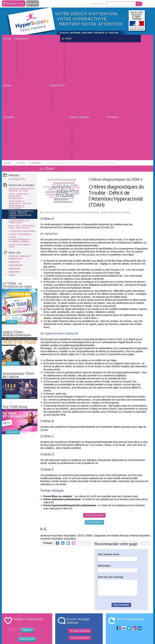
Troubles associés (76, 56)
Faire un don (27, 639)
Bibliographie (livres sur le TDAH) (84, 77)
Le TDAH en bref (76, 44)
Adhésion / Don (15, 3)
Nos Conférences (18, 137)
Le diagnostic (74, 53)
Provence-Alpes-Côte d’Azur (90, 156)
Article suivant (94, 522)
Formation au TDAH (19, 125)
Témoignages (74, 68)
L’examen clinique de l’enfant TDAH (19, 221)
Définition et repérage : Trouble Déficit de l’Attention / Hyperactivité (104, 50)
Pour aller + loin (75, 80)
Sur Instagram (134, 629)
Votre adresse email (108, 554)
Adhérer (23, 50)
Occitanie (79, 150)
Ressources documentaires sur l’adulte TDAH (79, 106)
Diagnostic (14, 262)
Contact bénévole (80, 638)
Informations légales (31, 74)
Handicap (72, 62)
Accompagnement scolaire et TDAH (28, 97)
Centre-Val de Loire (85, 131)
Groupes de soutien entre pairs (71, 112)
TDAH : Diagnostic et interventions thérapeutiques (19, 196)
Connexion (33, 3)
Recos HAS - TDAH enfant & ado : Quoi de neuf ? (21, 227)
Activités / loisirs (76, 71)
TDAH (12, 275)
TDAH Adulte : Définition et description (75, 91)
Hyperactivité (16, 265)
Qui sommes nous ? (30, 44)
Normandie (80, 144)
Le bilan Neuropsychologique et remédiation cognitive (20, 239)
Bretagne (79, 128)
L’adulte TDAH (57, 85)
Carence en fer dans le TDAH (20, 246)
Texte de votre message (110, 577)
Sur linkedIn (140, 629)
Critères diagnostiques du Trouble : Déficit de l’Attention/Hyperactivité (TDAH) (21, 214)
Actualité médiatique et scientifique (28, 134)
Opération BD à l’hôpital (21, 140)
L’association (21, 39)
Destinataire (104, 566)
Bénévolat (25, 59)
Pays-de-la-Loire (83, 153)
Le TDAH (67, 39)
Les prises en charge (65, 100)
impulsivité (14, 269)
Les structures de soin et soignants (86, 47)
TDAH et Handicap (18, 100)
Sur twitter (129, 629)
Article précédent (94, 515)
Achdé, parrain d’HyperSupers (35, 62)
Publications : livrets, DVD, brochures (39, 56)
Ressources (15, 106)
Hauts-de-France (83, 137)
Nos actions (26, 53)
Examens (13, 103)
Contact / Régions (79, 117)
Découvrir (13, 363)
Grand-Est (80, 134)
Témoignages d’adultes (67, 109)
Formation (112, 117)
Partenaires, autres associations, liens (40, 71)
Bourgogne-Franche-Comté (89, 125)
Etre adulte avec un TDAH (68, 97)
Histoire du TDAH (76, 74)
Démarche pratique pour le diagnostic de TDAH (21, 190)
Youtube (124, 628)
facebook (118, 628)
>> (139, 4)
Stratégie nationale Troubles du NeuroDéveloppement (38, 131)
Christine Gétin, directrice (119, 212)
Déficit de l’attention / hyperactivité (20, 257)
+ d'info (11, 322)
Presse (23, 68)
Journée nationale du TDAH (23, 122)
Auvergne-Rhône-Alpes (87, 122)
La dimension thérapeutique (22, 231)
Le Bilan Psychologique (20, 234)
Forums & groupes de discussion (37, 65)
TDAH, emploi (62, 103)
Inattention (14, 272)
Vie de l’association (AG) (32, 47)
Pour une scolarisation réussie (25, 91)
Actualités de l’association (23, 128)
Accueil (7, 39)
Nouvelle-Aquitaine (85, 147)
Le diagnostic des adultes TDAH (71, 94)
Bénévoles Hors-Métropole (89, 159)
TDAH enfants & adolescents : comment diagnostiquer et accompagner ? (20, 204)
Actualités (9, 117)
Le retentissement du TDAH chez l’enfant (89, 65)
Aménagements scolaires (22, 94)
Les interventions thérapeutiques (84, 59)
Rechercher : (99, 4)
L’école (7, 85)
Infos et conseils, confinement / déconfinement (35, 144)
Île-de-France (81, 140)
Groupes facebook (80, 631)
